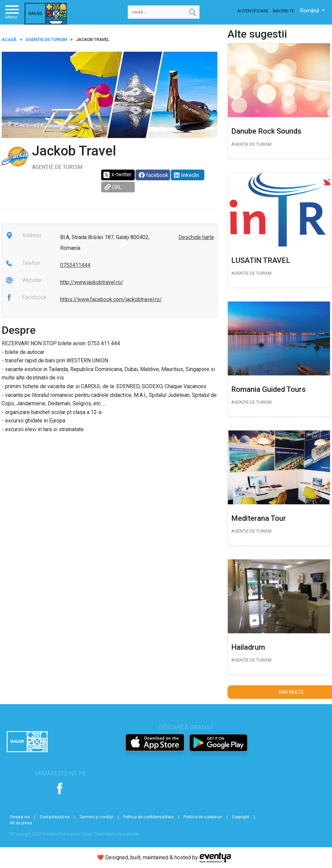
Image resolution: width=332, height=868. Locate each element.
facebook (154, 175)
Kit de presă (21, 823)
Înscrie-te (284, 11)
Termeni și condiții (96, 817)
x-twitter (117, 175)
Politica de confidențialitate (148, 817)
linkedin (186, 175)
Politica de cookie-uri (203, 817)
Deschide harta (196, 237)
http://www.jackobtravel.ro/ (92, 282)
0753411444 (75, 265)
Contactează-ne (55, 817)
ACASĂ (9, 39)
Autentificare (253, 11)
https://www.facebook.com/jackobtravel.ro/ (111, 299)
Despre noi (20, 817)
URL (113, 187)
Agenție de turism (46, 39)
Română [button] (310, 11)
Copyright (241, 817)
